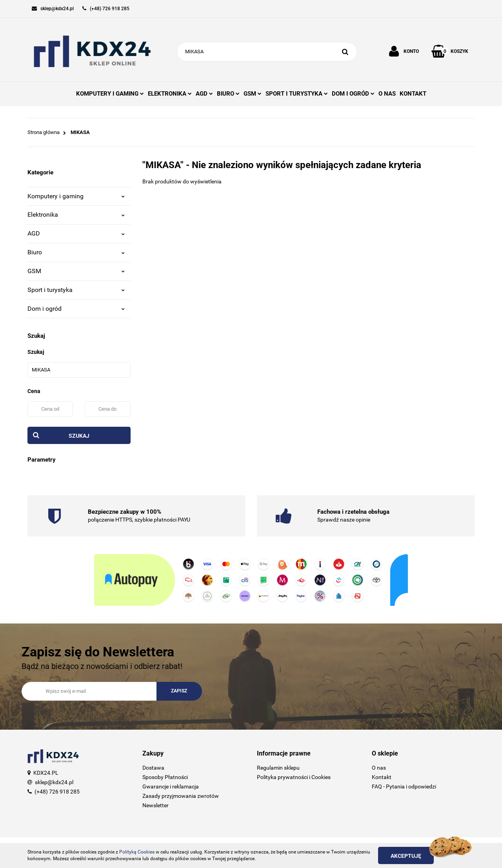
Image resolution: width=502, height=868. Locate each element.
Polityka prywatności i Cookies (294, 777)
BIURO (228, 94)
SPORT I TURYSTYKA (297, 94)
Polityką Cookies (137, 852)
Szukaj (79, 436)
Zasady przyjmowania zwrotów (181, 796)
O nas (379, 768)
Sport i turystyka (76, 290)
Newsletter (156, 805)
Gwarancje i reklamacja (171, 786)
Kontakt (382, 777)
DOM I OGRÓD (353, 94)
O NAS (387, 94)
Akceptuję (406, 856)
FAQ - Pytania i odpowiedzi (404, 786)
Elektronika (76, 215)
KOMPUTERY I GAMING (110, 94)
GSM (253, 94)
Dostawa (153, 768)
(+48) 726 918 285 (57, 792)
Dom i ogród (76, 309)
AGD (204, 94)
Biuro (76, 252)
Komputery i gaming (76, 196)
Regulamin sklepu (278, 768)
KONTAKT (413, 94)
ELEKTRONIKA (170, 94)
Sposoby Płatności (165, 777)
